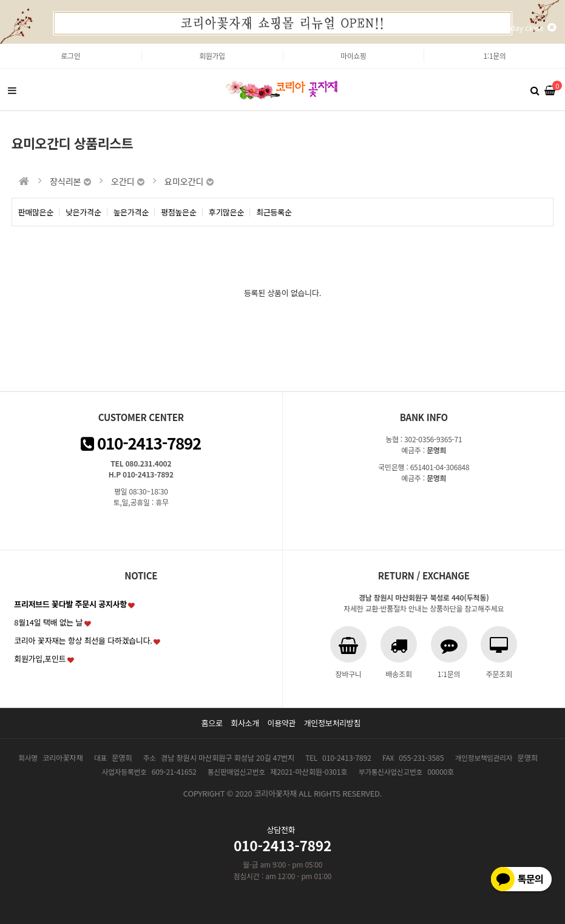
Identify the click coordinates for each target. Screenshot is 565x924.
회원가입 (212, 56)
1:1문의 (494, 56)
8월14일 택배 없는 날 (48, 622)
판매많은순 (36, 212)
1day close (531, 28)
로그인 (70, 56)
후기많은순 (227, 212)
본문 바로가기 (0, 44)
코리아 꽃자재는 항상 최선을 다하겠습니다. (83, 640)
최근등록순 (274, 212)
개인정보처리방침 (333, 723)
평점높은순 (179, 212)
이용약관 (281, 723)
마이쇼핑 (354, 56)
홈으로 (212, 723)
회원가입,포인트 (40, 659)
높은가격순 (131, 212)
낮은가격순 (83, 212)
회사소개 (245, 723)
